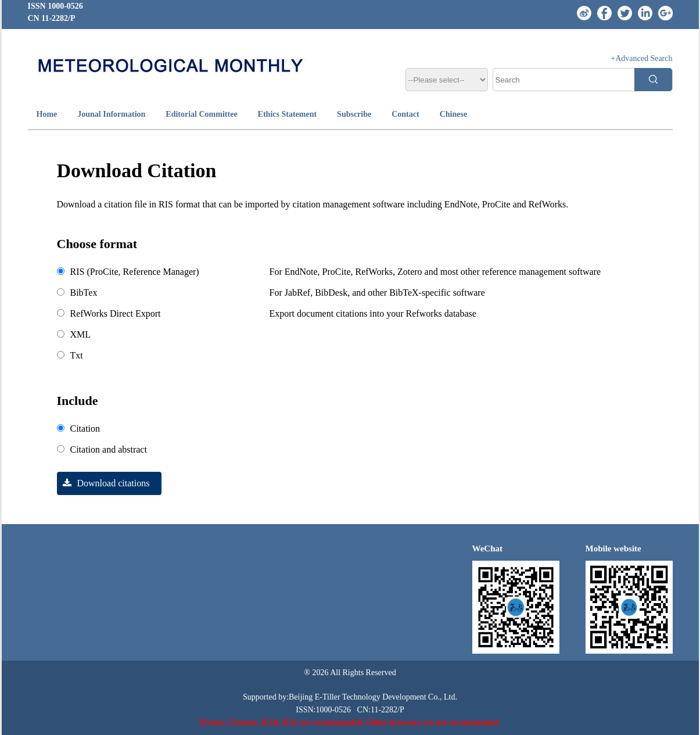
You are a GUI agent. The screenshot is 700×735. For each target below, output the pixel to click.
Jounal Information (111, 114)
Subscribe (354, 114)
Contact (405, 114)
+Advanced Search (641, 58)
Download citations (103, 483)
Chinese (453, 114)
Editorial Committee (201, 114)
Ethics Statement (288, 114)
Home (47, 114)
